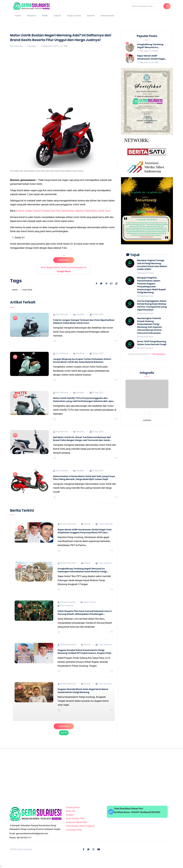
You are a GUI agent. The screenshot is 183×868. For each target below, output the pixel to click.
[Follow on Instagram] (93, 849)
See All (64, 733)
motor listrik (27, 290)
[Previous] (144, 413)
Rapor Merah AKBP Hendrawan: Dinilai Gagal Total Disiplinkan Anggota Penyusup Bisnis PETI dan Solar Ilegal (85, 531)
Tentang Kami (73, 807)
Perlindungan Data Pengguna (80, 826)
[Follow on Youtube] (99, 849)
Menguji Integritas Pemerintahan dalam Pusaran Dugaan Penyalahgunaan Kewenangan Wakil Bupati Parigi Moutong (151, 285)
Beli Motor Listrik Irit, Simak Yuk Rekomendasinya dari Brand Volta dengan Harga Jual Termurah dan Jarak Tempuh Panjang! (82, 439)
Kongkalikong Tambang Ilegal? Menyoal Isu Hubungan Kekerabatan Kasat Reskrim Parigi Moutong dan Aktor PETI (82, 570)
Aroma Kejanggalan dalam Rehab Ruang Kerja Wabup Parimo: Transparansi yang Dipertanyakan (152, 305)
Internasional (107, 16)
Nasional (31, 16)
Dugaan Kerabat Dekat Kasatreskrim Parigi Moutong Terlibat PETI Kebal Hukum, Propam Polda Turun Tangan (85, 652)
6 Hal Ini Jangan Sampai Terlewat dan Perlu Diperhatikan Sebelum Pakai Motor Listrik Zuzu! (63, 211)
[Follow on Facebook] (84, 849)
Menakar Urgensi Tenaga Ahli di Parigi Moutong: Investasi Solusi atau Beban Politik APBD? (152, 265)
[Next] (149, 413)
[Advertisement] (64, 72)
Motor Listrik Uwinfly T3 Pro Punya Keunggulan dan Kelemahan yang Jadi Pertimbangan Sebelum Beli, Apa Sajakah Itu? (83, 400)
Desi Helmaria (16, 46)
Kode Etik (71, 811)
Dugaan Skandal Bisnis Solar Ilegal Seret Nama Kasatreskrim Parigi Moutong (83, 691)
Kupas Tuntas (74, 16)
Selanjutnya (64, 260)
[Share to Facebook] (96, 284)
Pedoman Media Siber (77, 822)
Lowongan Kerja (74, 830)
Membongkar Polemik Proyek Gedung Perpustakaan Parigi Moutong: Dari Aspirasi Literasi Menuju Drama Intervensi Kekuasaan (149, 326)
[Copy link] (116, 284)
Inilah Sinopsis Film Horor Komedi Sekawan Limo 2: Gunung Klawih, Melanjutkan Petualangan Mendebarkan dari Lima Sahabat (85, 613)
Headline (32, 46)
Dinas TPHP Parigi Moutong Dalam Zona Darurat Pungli (152, 343)
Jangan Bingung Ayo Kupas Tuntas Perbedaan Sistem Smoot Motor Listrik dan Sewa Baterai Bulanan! (82, 361)
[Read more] (116, 341)
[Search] (145, 6)
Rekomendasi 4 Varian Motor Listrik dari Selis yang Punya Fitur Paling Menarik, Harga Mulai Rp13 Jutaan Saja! (84, 478)
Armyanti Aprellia (67, 602)
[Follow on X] (88, 849)
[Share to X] (101, 284)
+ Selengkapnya (158, 354)
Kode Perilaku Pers (75, 818)
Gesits (15, 290)
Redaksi (70, 815)
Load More (64, 726)
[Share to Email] (111, 284)
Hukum (57, 16)
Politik (45, 16)
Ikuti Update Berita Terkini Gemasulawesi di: (64, 269)
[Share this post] (54, 341)
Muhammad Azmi (67, 524)
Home (18, 16)
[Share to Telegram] (106, 284)
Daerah (91, 16)
